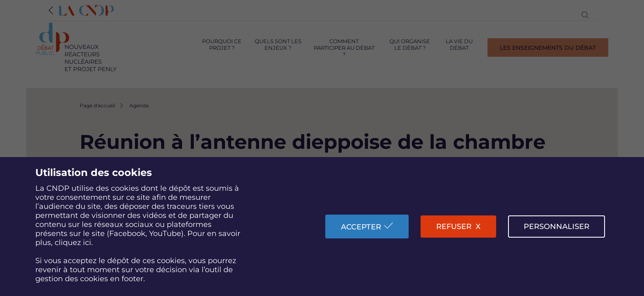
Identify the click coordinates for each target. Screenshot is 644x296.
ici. (88, 243)
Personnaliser (557, 227)
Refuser (454, 227)
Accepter (361, 227)
